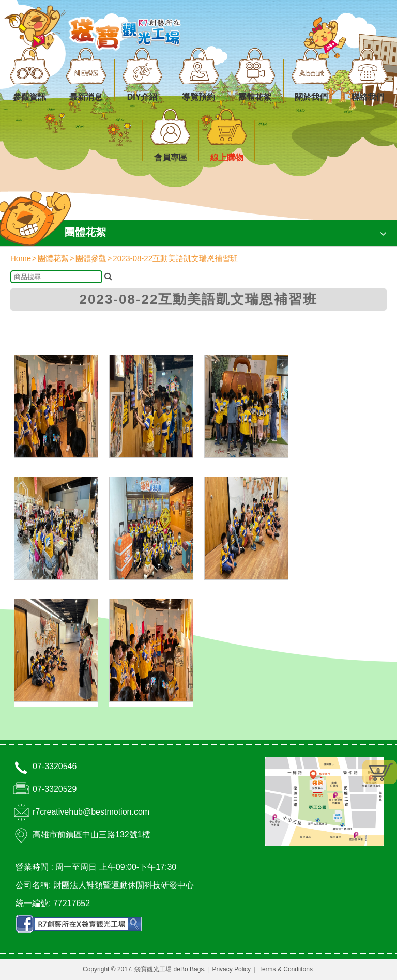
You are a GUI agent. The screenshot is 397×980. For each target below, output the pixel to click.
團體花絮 (53, 258)
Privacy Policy (231, 969)
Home (21, 258)
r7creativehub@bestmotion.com (91, 812)
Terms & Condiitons (286, 969)
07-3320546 (55, 766)
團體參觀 (91, 258)
